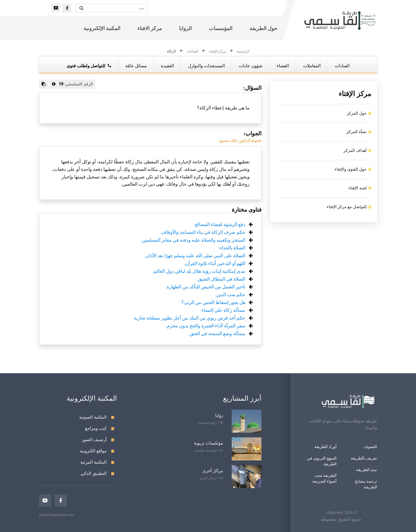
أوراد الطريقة (326, 447)
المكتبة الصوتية (93, 417)
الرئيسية (243, 52)
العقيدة (167, 66)
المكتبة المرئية (93, 462)
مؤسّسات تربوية (208, 443)
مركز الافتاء (150, 29)
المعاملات (312, 66)
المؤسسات (221, 29)
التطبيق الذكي (94, 473)
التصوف (370, 447)
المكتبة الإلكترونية (102, 29)
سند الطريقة (367, 470)
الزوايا (185, 29)
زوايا (219, 415)
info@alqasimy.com (56, 515)
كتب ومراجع (96, 428)
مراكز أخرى (213, 471)
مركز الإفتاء (217, 52)
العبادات (192, 52)
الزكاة (171, 52)
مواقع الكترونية (93, 451)
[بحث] (117, 8)
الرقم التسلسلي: (72, 84)
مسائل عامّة (136, 66)
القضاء (283, 66)
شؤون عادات (251, 66)
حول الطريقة (264, 29)
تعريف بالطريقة (364, 458)
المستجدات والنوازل (206, 66)
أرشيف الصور (94, 440)
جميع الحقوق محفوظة (341, 519)
